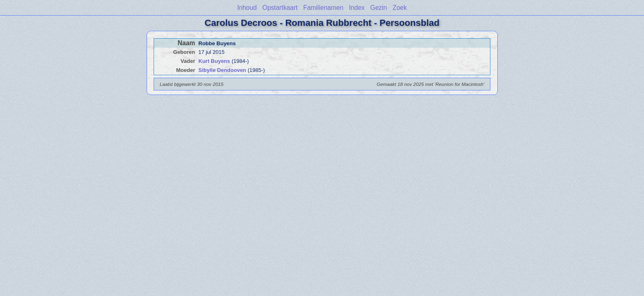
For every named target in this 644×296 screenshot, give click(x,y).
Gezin (379, 8)
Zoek (400, 8)
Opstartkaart (280, 8)
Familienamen (323, 8)
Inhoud (247, 8)
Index (357, 8)
